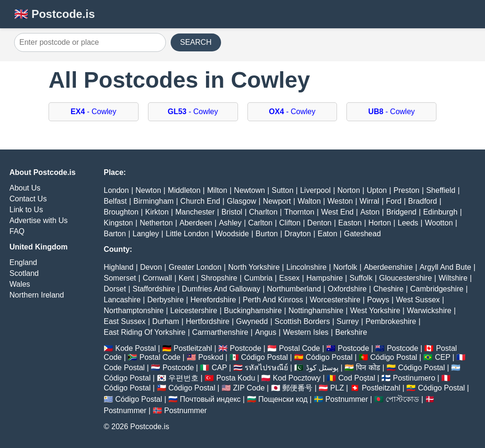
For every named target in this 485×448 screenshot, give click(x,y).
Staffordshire (154, 289)
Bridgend (401, 212)
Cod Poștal (357, 378)
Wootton (439, 223)
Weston (340, 201)
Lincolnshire (307, 267)
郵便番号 (297, 388)
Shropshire (219, 278)
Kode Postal (135, 348)
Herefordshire (213, 300)
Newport (277, 201)
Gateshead (362, 234)
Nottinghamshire (316, 311)
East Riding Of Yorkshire (144, 332)
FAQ (17, 231)
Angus (266, 332)
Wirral (370, 201)
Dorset (115, 289)
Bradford (423, 201)
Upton (377, 190)
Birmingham (153, 201)
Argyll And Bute (445, 267)
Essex (289, 278)
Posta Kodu (236, 378)
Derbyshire (165, 300)
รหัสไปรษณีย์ (266, 368)
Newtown (249, 190)
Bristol (232, 212)
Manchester (195, 212)
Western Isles (306, 332)
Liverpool (316, 190)
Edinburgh (440, 212)
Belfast (115, 201)
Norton (349, 190)
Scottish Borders (302, 321)
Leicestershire (194, 311)
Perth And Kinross (273, 300)
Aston (370, 212)
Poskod (210, 357)
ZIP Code (249, 388)
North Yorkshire (254, 267)
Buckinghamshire (253, 311)
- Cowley (94, 112)
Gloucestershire (405, 278)
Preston (407, 190)
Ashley (230, 223)
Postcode (246, 348)
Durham (166, 321)
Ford (394, 201)
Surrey (348, 321)
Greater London (195, 267)
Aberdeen (196, 223)
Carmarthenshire (220, 332)
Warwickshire (429, 311)
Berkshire (351, 332)
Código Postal (264, 357)
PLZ (337, 388)
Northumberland (294, 289)
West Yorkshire (375, 311)
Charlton (263, 212)
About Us (25, 188)
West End (337, 212)
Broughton (121, 212)
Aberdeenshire (388, 267)
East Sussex (125, 321)
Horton (380, 223)
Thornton (299, 212)
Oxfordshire (347, 289)
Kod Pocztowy (297, 378)
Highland (119, 267)
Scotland (24, 273)
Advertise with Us (39, 220)
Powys (378, 300)
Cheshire (388, 289)
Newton (148, 190)
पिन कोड (368, 368)
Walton (309, 201)
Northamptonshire (134, 311)
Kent (186, 278)
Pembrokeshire (391, 321)
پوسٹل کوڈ (322, 368)
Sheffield (441, 190)
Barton (115, 234)
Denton (320, 223)
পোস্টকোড (402, 399)
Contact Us (28, 199)
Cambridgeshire (437, 289)
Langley (146, 234)
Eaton (328, 234)
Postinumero (414, 378)
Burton (267, 234)
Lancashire (122, 300)
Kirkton (157, 212)
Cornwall (157, 278)
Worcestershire (335, 300)
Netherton (156, 223)
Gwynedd (252, 321)
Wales (20, 284)
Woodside (232, 234)
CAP (219, 368)
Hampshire (325, 278)
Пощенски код (283, 399)
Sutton (282, 190)
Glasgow (241, 201)
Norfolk (345, 267)
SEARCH (196, 42)
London (116, 190)
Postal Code (300, 348)
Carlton (261, 223)
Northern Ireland (37, 295)
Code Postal (124, 368)
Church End (201, 201)
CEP (443, 357)
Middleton (184, 190)
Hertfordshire (207, 321)
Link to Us (26, 210)
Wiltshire (453, 278)
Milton (217, 190)
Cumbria (258, 278)
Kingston (118, 223)
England (23, 262)
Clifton (290, 223)
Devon (151, 267)
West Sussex (418, 300)
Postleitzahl (193, 348)
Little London (188, 234)
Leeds (408, 223)
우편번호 (183, 378)
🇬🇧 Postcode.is (54, 14)
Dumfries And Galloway (221, 289)
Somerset (120, 278)
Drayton (298, 234)
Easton (350, 223)
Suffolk (361, 278)
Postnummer (347, 399)
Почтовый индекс (210, 399)
